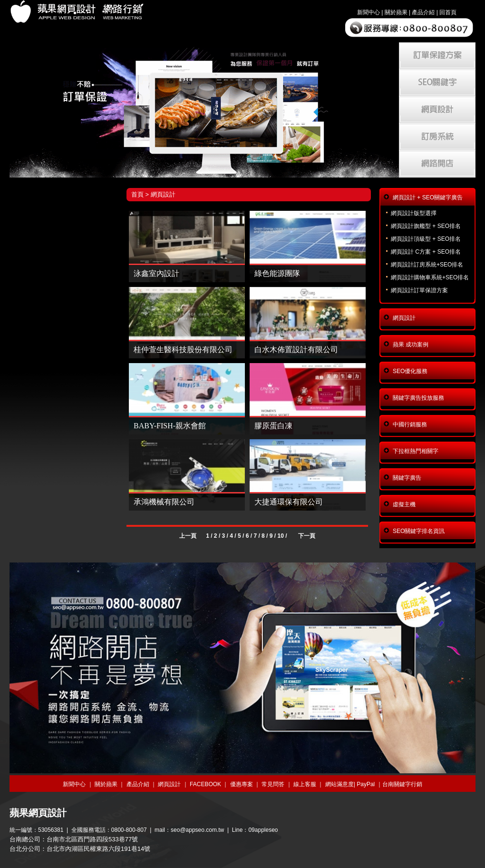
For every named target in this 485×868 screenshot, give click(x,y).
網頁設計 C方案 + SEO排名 (426, 252)
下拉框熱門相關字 (416, 451)
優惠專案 (242, 784)
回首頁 (448, 12)
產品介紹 (423, 12)
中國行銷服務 (410, 424)
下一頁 (307, 536)
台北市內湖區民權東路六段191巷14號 (98, 849)
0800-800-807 (129, 830)
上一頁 (188, 536)
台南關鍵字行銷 (402, 784)
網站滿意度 (339, 784)
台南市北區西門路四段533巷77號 (92, 839)
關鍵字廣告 (407, 478)
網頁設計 (163, 194)
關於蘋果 (396, 12)
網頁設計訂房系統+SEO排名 (427, 265)
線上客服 (305, 784)
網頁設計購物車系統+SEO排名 (430, 277)
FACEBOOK (205, 784)
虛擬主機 (404, 504)
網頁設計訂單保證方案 (419, 290)
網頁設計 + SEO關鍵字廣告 (428, 197)
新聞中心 (369, 12)
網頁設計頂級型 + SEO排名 (426, 239)
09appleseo (263, 830)
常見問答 (273, 784)
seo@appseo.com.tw (197, 830)
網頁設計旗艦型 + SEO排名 (426, 226)
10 (280, 536)
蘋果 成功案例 (411, 345)
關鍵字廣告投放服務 (418, 398)
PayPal (366, 784)
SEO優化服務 (410, 371)
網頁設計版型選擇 (414, 213)
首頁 (137, 194)
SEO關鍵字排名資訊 (419, 531)
